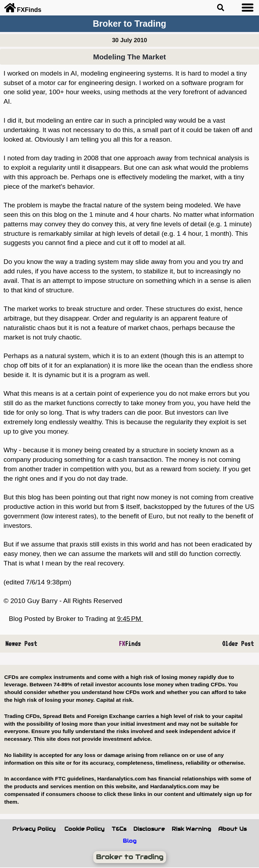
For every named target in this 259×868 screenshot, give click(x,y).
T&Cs (119, 829)
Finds (130, 643)
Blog (130, 841)
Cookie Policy (84, 829)
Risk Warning (191, 829)
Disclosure (149, 829)
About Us (232, 829)
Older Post (238, 643)
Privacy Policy (34, 829)
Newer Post (21, 643)
